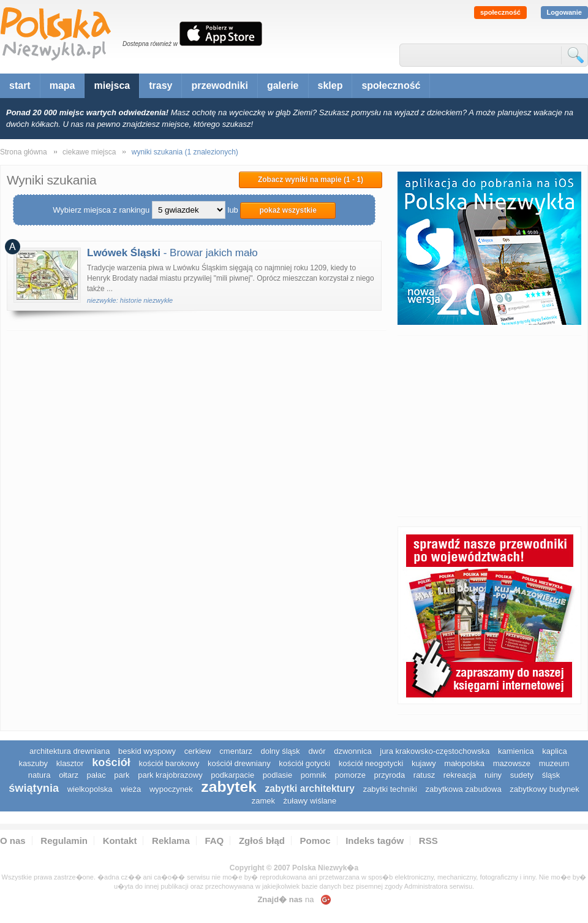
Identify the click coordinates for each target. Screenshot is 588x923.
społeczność (500, 12)
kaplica (554, 751)
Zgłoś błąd (262, 841)
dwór (317, 751)
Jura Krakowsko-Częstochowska (435, 751)
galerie (283, 85)
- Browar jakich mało (172, 253)
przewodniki (219, 85)
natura (40, 775)
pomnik (314, 775)
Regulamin (64, 841)
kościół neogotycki (371, 763)
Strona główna (24, 152)
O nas (13, 841)
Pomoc (315, 841)
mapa (62, 85)
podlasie (277, 775)
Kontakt (120, 841)
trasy (160, 85)
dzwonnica (352, 751)
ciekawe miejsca (89, 152)
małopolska (464, 763)
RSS (428, 841)
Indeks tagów (375, 841)
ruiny (493, 775)
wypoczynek (171, 789)
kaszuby (33, 763)
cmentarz (236, 751)
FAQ (214, 841)
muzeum (554, 763)
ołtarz (69, 775)
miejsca (112, 85)
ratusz (424, 775)
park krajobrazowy (170, 775)
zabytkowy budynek (544, 789)
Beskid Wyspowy (147, 751)
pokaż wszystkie (288, 210)
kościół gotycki (304, 763)
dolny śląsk (280, 751)
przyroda (390, 775)
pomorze (350, 775)
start (20, 85)
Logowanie (564, 12)
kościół (111, 762)
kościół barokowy (169, 763)
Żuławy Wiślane (310, 801)
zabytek (229, 787)
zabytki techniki (390, 789)
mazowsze (512, 763)
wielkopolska (90, 789)
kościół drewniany (239, 763)
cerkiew (198, 751)
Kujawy (424, 763)
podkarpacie (232, 775)
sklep (330, 85)
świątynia (34, 788)
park (122, 775)
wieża (131, 789)
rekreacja (460, 775)
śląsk (551, 775)
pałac (96, 775)
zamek (263, 801)
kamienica (516, 751)
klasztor (70, 763)
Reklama (171, 841)
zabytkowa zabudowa (463, 789)
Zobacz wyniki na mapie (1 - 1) (311, 180)
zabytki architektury (310, 788)
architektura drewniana (70, 751)
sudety (522, 775)
